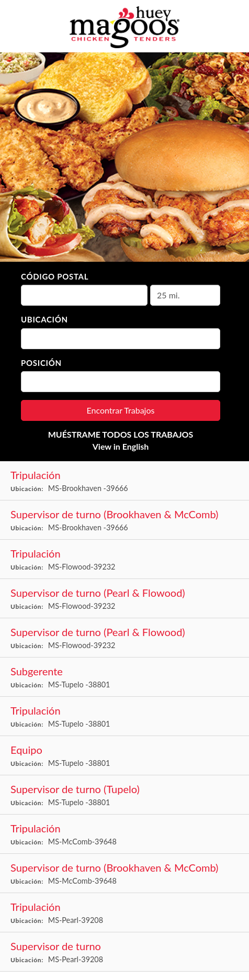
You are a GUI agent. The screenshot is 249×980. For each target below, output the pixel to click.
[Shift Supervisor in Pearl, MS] (124, 952)
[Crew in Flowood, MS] (124, 559)
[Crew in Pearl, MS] (124, 913)
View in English (121, 446)
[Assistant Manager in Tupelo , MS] (124, 677)
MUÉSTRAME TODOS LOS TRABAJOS (121, 434)
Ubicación (44, 319)
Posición (41, 363)
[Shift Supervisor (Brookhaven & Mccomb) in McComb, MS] (124, 873)
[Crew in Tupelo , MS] (124, 716)
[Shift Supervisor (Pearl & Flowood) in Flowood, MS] (124, 599)
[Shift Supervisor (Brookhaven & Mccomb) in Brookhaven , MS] (124, 520)
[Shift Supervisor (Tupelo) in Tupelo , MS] (124, 795)
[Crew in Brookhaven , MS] (124, 481)
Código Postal (55, 276)
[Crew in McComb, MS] (124, 834)
